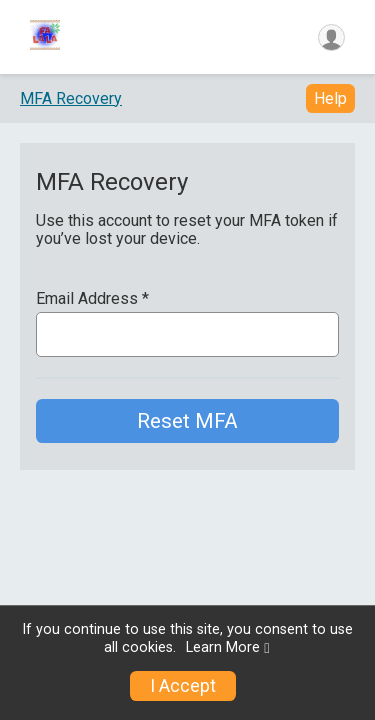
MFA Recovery (71, 98)
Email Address (92, 299)
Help (330, 98)
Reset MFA (187, 421)
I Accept (183, 686)
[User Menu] (331, 37)
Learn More (223, 647)
